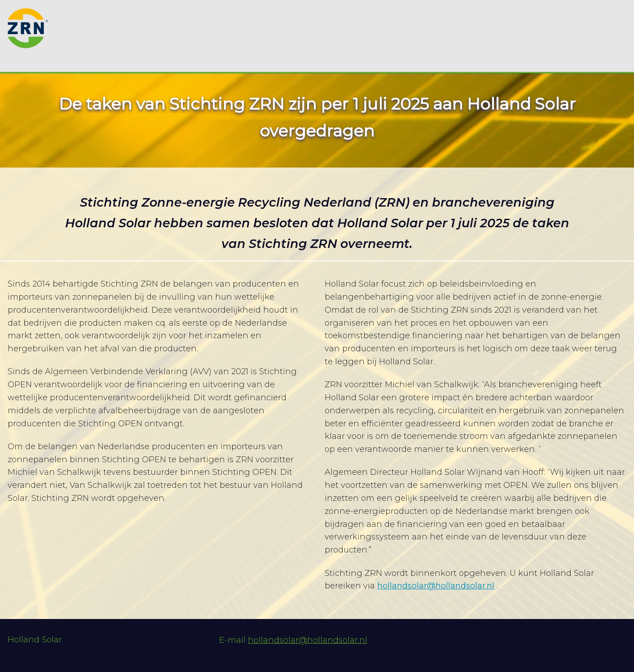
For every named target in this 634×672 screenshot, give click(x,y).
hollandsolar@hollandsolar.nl (436, 586)
